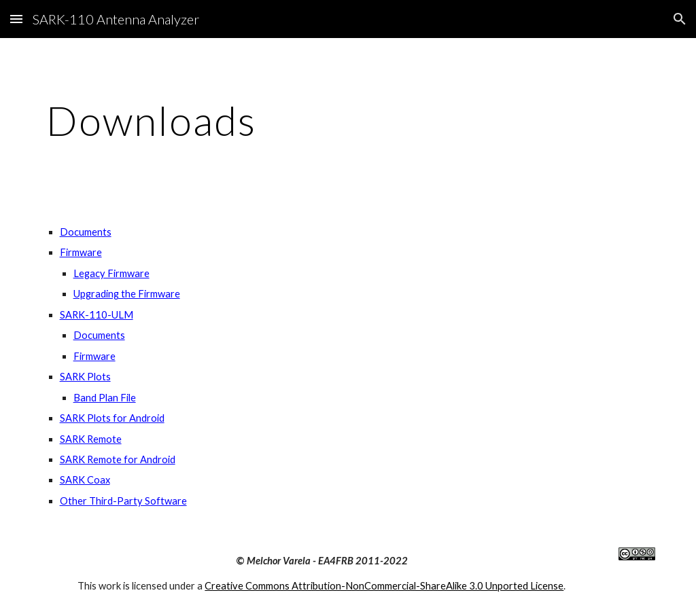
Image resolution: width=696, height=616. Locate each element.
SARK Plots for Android (112, 418)
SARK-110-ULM (97, 315)
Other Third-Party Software (123, 501)
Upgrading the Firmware (127, 294)
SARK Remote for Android (118, 459)
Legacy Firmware (111, 273)
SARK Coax (85, 480)
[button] (16, 19)
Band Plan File (105, 398)
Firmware (81, 252)
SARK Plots (85, 377)
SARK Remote (91, 439)
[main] (348, 120)
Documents (86, 232)
